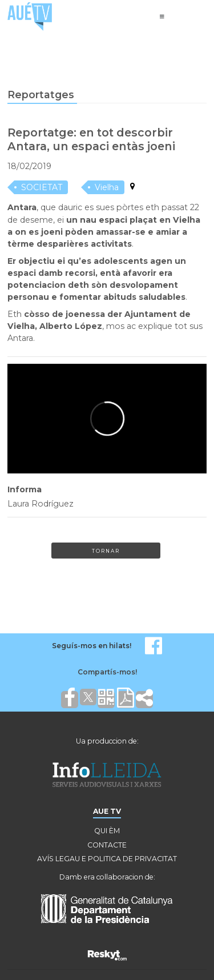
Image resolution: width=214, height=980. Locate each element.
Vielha (107, 187)
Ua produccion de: (107, 741)
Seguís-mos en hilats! (92, 646)
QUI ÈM (107, 831)
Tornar (106, 551)
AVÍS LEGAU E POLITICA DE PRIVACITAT (107, 859)
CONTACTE (107, 845)
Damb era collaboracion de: (107, 877)
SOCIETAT (42, 187)
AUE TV (107, 811)
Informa (25, 489)
